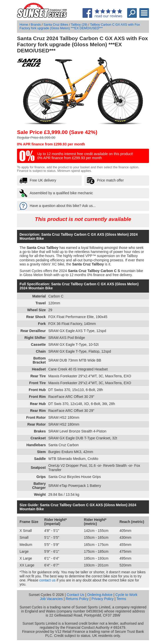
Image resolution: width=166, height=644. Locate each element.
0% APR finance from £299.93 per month (51, 144)
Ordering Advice (100, 595)
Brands (36, 25)
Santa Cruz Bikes (56, 25)
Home (24, 25)
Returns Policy (77, 599)
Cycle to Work (126, 595)
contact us (47, 580)
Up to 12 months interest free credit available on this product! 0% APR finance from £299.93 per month (85, 156)
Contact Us (76, 595)
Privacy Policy (102, 599)
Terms (121, 599)
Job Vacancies (51, 599)
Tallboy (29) (79, 25)
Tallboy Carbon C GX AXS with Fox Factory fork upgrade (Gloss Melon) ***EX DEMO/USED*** (80, 26)
